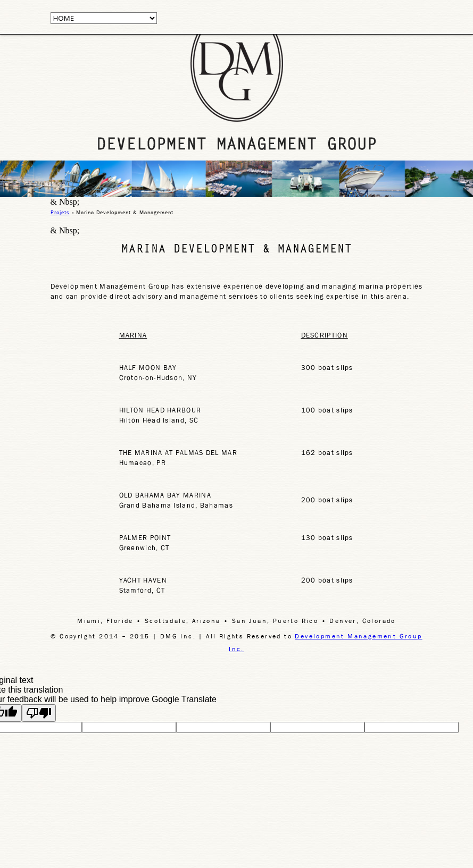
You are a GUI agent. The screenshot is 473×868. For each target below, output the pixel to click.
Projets (60, 212)
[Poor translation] (39, 713)
